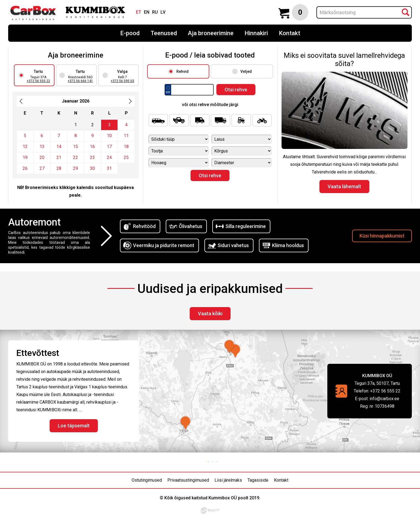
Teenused (164, 33)
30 (92, 168)
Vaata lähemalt (344, 186)
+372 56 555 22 (38, 81)
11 (126, 136)
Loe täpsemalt (74, 426)
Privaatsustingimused (188, 480)
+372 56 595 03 (122, 81)
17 (109, 147)
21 (59, 157)
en (147, 12)
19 (25, 157)
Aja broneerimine (211, 33)
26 (25, 168)
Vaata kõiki (210, 313)
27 (42, 168)
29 (75, 168)
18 (126, 147)
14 (59, 147)
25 (126, 157)
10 (109, 136)
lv (163, 12)
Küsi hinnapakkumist (382, 236)
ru (155, 12)
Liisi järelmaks (228, 480)
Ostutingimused (147, 480)
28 (59, 168)
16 (92, 147)
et (139, 12)
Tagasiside (258, 480)
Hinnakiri (256, 33)
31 (109, 168)
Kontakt (289, 33)
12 (25, 147)
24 (109, 157)
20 (42, 157)
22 (75, 157)
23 (92, 157)
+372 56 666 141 (80, 81)
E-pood (130, 33)
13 (42, 147)
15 (75, 147)
